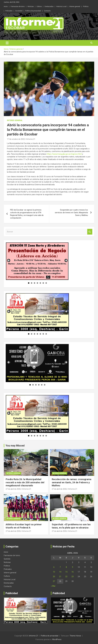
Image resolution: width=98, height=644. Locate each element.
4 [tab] (37, 283)
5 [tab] (40, 283)
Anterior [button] (9, 261)
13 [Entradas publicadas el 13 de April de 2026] (54, 572)
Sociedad (19, 11)
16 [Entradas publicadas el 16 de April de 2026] (73, 572)
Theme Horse (75, 636)
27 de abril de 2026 (13, 489)
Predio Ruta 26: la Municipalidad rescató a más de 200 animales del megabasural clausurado (25, 482)
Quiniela (7, 559)
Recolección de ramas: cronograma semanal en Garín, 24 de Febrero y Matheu (72, 482)
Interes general (75, 6)
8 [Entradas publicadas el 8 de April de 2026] (66, 567)
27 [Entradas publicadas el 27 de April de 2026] (54, 581)
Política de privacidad (33, 11)
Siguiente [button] (66, 261)
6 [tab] (43, 283)
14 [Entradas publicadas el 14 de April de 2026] (60, 572)
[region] (37, 261)
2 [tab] (32, 283)
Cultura (39, 6)
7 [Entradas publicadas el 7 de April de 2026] (60, 567)
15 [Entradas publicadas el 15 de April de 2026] (66, 572)
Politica (86, 6)
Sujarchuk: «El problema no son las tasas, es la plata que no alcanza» (71, 526)
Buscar (90, 232)
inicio (6, 6)
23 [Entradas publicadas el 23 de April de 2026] (73, 577)
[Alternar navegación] (7, 43)
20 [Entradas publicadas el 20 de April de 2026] (54, 577)
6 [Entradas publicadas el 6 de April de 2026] (54, 567)
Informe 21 (31, 139)
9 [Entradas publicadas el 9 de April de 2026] (73, 567)
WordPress (57, 639)
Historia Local (61, 6)
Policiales (9, 11)
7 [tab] (46, 283)
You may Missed (15, 446)
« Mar (53, 586)
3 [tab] (35, 283)
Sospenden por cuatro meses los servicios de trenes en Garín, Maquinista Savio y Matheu (71, 213)
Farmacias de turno (18, 6)
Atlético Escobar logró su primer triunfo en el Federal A (24, 526)
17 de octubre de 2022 (16, 139)
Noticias (31, 6)
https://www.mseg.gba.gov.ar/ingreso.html (64, 154)
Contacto (47, 11)
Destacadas (49, 6)
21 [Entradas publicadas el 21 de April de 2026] (60, 577)
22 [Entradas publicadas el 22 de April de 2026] (66, 577)
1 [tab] (29, 283)
